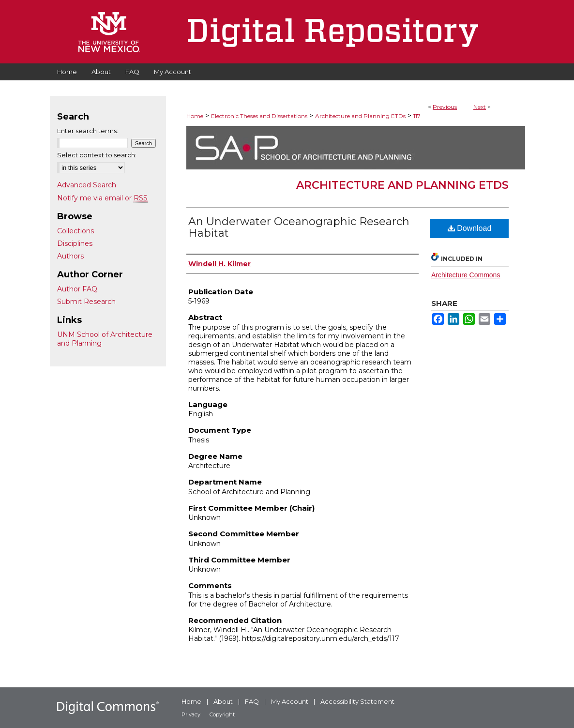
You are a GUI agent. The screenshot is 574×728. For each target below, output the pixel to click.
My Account (290, 701)
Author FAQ (77, 289)
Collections (76, 231)
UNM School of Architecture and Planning (105, 339)
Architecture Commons (466, 275)
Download (470, 228)
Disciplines (75, 243)
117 (417, 116)
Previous (445, 107)
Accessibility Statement (357, 701)
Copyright (222, 714)
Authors (70, 256)
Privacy (191, 714)
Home (195, 116)
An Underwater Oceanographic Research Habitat (299, 227)
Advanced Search (87, 185)
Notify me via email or (102, 198)
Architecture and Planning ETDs (360, 116)
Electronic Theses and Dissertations (259, 116)
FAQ (252, 701)
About (223, 701)
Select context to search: (97, 155)
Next (480, 107)
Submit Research (86, 302)
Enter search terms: (88, 131)
